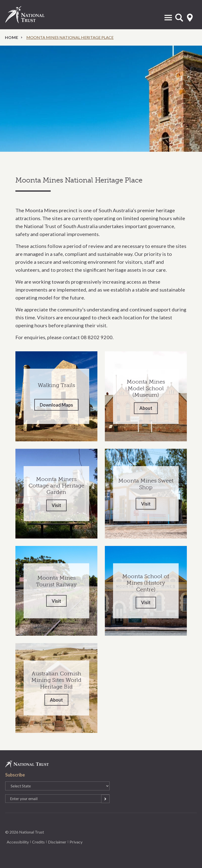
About (146, 408)
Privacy (76, 842)
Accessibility (18, 842)
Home (12, 37)
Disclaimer (57, 842)
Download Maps (56, 405)
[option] (101, 99)
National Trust (30, 15)
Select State (190, 18)
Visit (56, 505)
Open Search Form (179, 18)
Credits (38, 842)
